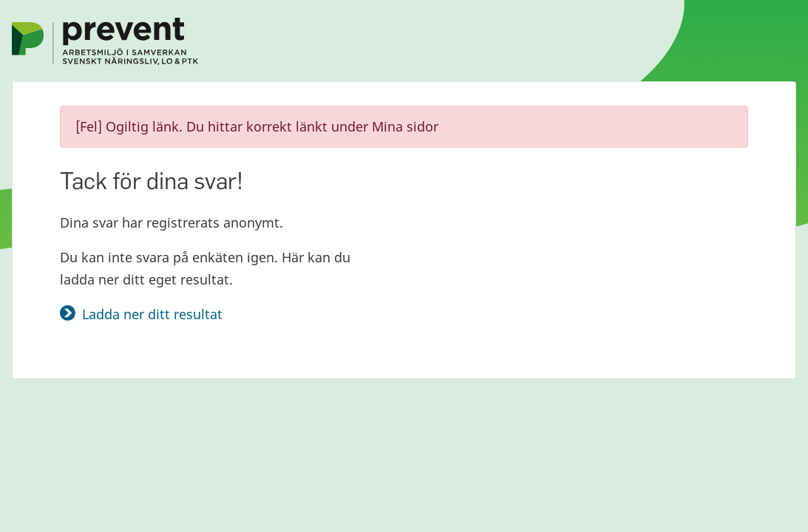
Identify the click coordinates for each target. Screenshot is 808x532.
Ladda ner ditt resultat (152, 314)
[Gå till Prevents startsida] (105, 40)
